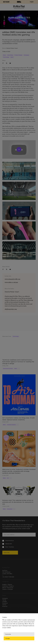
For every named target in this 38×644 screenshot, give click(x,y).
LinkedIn (5, 601)
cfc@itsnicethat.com (11, 309)
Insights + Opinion (7, 584)
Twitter (4, 605)
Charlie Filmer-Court (12, 48)
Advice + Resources (8, 588)
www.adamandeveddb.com (12, 279)
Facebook (5, 603)
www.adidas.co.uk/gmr (11, 282)
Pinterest (5, 606)
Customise (8, 634)
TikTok (4, 600)
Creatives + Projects (8, 586)
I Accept (8, 638)
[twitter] (7, 63)
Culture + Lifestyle (8, 589)
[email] (10, 63)
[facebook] (3, 63)
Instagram (5, 598)
